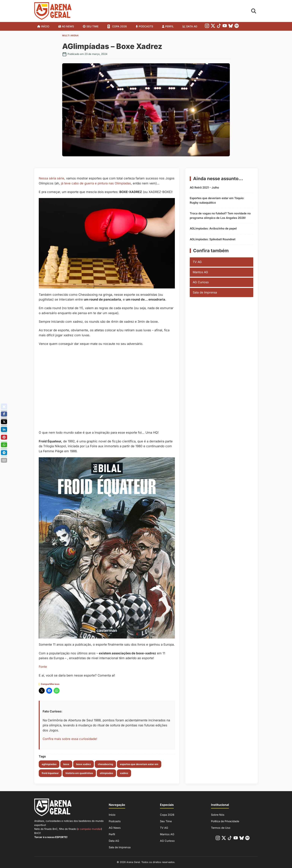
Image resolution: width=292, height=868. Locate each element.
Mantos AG (200, 272)
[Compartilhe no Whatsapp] (4, 445)
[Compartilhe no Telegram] (4, 452)
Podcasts (146, 26)
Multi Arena (70, 35)
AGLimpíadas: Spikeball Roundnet (213, 239)
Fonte (43, 667)
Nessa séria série (51, 178)
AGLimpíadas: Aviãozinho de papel (213, 228)
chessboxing (105, 764)
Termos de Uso (221, 828)
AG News (68, 26)
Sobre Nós (218, 815)
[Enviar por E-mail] (4, 460)
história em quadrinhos (79, 773)
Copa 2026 (119, 26)
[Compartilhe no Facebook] (4, 414)
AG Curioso (201, 282)
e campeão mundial (89, 829)
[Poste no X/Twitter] (4, 422)
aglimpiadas (49, 764)
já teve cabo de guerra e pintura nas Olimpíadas (96, 183)
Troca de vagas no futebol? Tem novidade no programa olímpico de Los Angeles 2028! (220, 216)
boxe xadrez (84, 764)
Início (45, 26)
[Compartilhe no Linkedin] (4, 430)
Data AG (192, 26)
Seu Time (166, 821)
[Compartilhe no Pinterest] (4, 437)
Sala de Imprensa (205, 292)
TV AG (197, 262)
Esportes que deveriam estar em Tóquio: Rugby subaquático (217, 200)
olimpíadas (106, 773)
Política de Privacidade (225, 821)
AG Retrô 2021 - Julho (204, 188)
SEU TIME (92, 26)
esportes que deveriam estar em (139, 764)
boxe (66, 764)
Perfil (169, 26)
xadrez (124, 773)
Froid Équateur (50, 773)
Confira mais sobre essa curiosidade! (70, 739)
